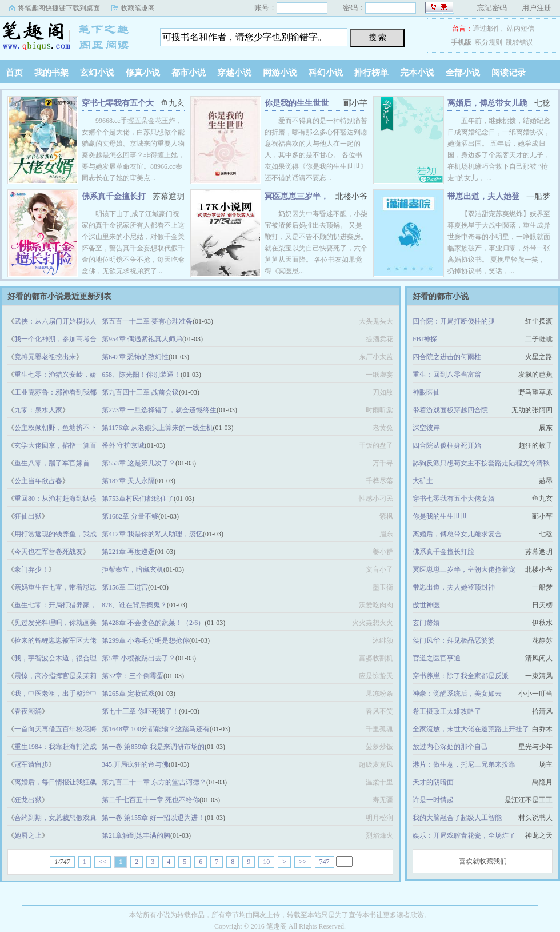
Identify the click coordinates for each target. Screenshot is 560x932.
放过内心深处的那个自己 (450, 747)
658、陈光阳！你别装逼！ (141, 375)
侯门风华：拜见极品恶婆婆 (454, 640)
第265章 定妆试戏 (128, 694)
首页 (14, 73)
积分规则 (489, 42)
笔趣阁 (71, 37)
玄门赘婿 (426, 623)
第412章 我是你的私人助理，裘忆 (152, 534)
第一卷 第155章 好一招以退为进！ (153, 818)
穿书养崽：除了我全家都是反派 (461, 676)
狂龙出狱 (28, 800)
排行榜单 (371, 73)
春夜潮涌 (28, 711)
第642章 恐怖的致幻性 (135, 357)
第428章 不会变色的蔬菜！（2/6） (153, 623)
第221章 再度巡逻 (128, 552)
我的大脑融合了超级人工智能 (457, 818)
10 (266, 862)
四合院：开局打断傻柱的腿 (454, 321)
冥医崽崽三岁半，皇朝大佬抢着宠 (464, 569)
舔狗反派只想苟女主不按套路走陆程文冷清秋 (481, 463)
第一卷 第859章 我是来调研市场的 (153, 747)
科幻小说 (326, 73)
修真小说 (143, 73)
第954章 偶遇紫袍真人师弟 (142, 339)
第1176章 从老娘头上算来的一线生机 (157, 428)
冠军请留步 (31, 764)
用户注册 (537, 8)
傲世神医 (426, 605)
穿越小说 (234, 73)
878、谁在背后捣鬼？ (134, 605)
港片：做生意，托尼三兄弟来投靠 (464, 764)
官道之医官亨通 (437, 658)
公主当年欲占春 (38, 481)
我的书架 (51, 73)
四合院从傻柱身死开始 (447, 445)
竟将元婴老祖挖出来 (45, 357)
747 (325, 862)
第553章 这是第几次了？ (139, 463)
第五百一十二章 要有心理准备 (147, 321)
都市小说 (189, 73)
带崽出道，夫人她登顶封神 (454, 587)
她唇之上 (28, 835)
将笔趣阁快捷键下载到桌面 (59, 8)
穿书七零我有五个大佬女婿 (454, 499)
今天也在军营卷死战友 (49, 552)
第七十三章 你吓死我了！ (140, 711)
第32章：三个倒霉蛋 (133, 676)
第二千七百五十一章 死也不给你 (151, 800)
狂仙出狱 (28, 516)
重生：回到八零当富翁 (447, 375)
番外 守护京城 (123, 445)
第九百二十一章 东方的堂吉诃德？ (154, 782)
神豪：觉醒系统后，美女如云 (457, 694)
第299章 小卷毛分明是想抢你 (145, 640)
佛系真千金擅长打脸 (443, 552)
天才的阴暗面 (433, 782)
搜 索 (378, 37)
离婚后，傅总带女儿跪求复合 (457, 534)
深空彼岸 (426, 428)
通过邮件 (486, 29)
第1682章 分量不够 (130, 516)
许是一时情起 (433, 800)
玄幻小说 (97, 73)
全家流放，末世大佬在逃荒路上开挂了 (471, 729)
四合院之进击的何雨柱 (447, 357)
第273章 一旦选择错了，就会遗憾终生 (159, 410)
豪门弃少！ (31, 569)
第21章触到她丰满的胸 (136, 835)
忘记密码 (492, 8)
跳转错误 (519, 42)
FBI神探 (425, 339)
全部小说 (463, 73)
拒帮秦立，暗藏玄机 (133, 569)
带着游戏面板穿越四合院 (450, 410)
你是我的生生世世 (297, 103)
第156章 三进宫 (125, 587)
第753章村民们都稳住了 (138, 499)
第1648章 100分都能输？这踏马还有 (156, 729)
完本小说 (417, 73)
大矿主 (423, 481)
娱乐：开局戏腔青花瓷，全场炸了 (464, 835)
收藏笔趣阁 (138, 8)
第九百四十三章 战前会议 (140, 392)
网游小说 (280, 73)
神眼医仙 (426, 392)
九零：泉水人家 (38, 410)
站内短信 (521, 29)
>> (303, 862)
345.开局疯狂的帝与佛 (135, 764)
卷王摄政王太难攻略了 (447, 711)
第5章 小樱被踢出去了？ (139, 658)
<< (103, 862)
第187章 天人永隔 (128, 481)
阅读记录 (509, 73)
